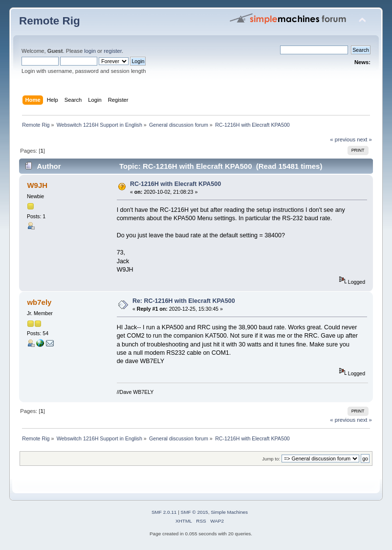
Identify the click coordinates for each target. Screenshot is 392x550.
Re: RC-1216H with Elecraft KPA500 (184, 301)
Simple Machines (229, 512)
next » (364, 139)
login (90, 51)
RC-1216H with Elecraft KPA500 (175, 184)
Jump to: (271, 459)
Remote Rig (50, 21)
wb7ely (39, 302)
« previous (343, 139)
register (113, 51)
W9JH (37, 185)
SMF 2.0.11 (164, 512)
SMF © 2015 (195, 512)
